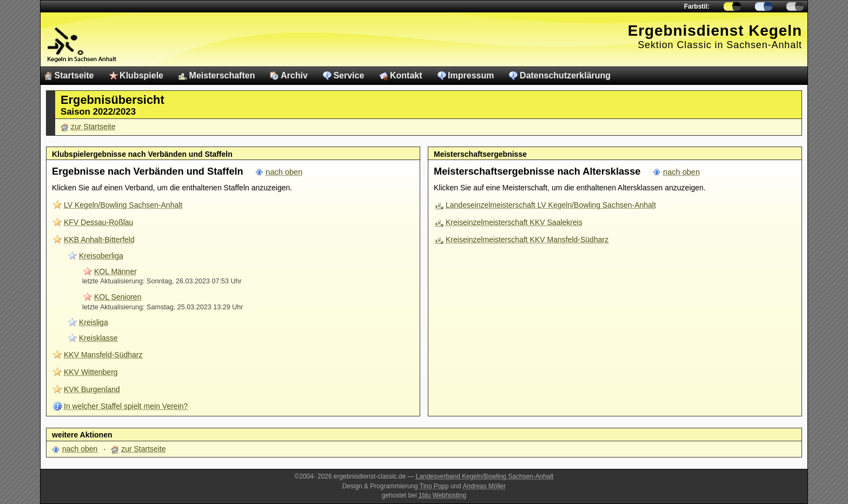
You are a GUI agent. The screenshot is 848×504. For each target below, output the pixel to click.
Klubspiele (141, 75)
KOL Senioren (118, 297)
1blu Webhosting (442, 495)
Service (349, 75)
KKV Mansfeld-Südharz (103, 355)
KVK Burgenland (92, 389)
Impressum (471, 75)
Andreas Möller (484, 486)
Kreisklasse (98, 338)
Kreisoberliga (101, 256)
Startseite (74, 75)
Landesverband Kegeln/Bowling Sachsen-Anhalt (485, 476)
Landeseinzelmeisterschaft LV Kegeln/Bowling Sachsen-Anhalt (551, 205)
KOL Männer (115, 271)
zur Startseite (93, 127)
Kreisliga (94, 322)
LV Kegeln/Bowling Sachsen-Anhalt (123, 205)
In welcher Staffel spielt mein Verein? (126, 406)
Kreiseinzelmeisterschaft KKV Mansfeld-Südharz (527, 240)
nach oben (284, 172)
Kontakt (406, 75)
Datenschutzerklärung (565, 75)
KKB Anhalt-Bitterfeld (99, 240)
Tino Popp (434, 486)
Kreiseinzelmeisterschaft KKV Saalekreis (514, 222)
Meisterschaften (222, 75)
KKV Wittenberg (91, 372)
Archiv (294, 75)
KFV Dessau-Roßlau (98, 222)
